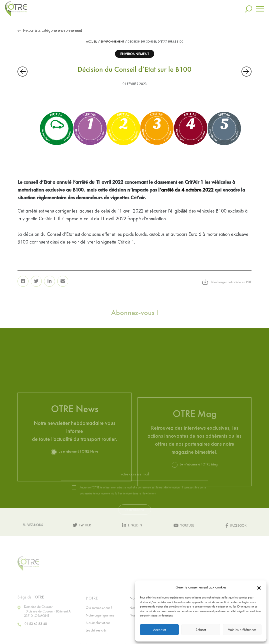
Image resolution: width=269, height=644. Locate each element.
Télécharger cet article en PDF (227, 290)
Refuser (201, 630)
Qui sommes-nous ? (99, 620)
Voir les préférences (242, 630)
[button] (259, 587)
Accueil (91, 42)
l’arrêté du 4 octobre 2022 (186, 199)
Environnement (112, 42)
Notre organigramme (100, 628)
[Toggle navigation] (260, 6)
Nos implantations (98, 635)
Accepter (159, 630)
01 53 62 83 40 (32, 637)
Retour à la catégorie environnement (50, 31)
